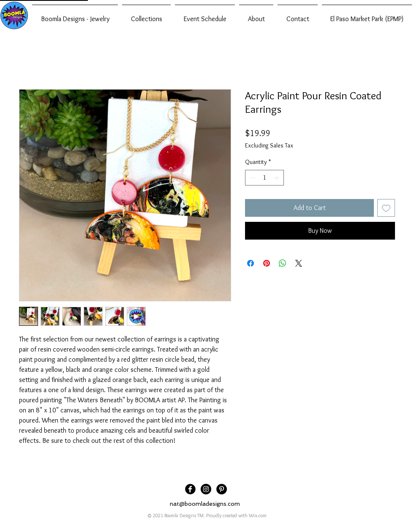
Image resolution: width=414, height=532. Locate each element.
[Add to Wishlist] (386, 208)
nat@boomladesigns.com (205, 504)
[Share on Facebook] (251, 263)
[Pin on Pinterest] (267, 263)
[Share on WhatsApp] (283, 263)
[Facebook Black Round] (190, 489)
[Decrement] (252, 178)
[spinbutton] (264, 178)
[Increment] (277, 178)
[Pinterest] (222, 489)
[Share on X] (299, 263)
